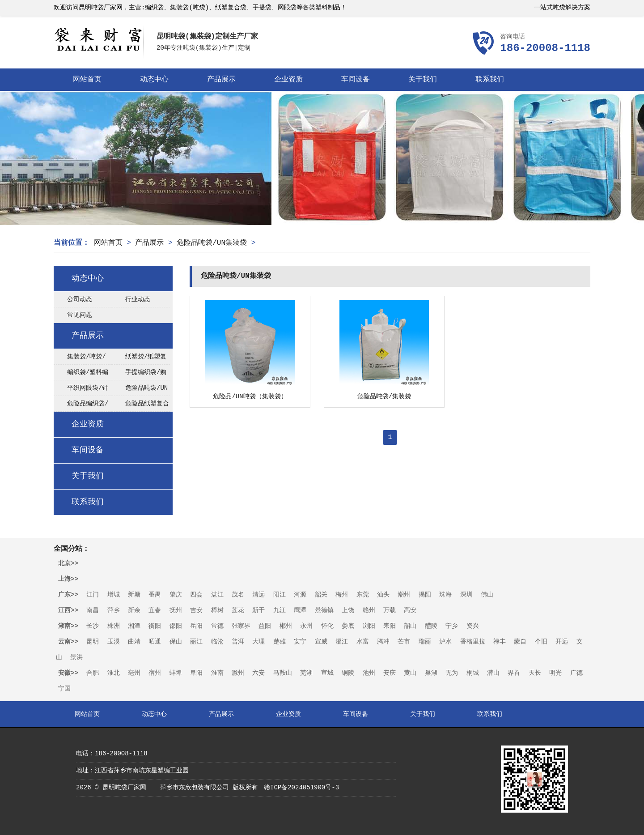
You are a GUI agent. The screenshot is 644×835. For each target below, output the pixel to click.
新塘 (134, 595)
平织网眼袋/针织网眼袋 (81, 390)
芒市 (404, 642)
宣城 (327, 673)
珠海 (445, 595)
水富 (363, 642)
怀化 (327, 626)
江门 (93, 595)
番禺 (155, 595)
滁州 (238, 673)
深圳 (466, 595)
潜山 (493, 673)
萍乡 (114, 610)
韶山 (410, 626)
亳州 (134, 673)
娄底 (348, 626)
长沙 (93, 626)
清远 (258, 595)
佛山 (487, 595)
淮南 (217, 673)
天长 (535, 673)
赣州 (369, 610)
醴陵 (431, 626)
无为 (452, 673)
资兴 (473, 626)
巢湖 (431, 673)
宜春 (155, 610)
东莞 (363, 595)
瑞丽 (425, 642)
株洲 (114, 626)
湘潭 (134, 626)
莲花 (238, 610)
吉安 (196, 610)
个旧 (541, 642)
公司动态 (80, 299)
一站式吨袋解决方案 (562, 8)
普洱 (238, 642)
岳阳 (196, 626)
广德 (576, 673)
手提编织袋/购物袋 (139, 375)
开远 (562, 642)
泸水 (445, 642)
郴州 (286, 626)
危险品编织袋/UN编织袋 (81, 406)
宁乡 (452, 626)
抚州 (176, 610)
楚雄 (280, 642)
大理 (258, 642)
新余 (134, 610)
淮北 (114, 673)
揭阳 (425, 595)
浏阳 (369, 626)
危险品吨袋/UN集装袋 (212, 243)
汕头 (383, 595)
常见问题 (80, 315)
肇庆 (176, 595)
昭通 (155, 642)
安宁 (300, 642)
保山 (176, 642)
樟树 (217, 610)
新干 (258, 610)
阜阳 (196, 673)
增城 (114, 595)
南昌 (93, 610)
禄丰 (500, 642)
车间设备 (356, 80)
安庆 (390, 673)
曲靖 (134, 642)
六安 (258, 673)
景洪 (76, 657)
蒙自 (520, 642)
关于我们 (423, 80)
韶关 (321, 595)
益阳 (265, 626)
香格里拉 (473, 642)
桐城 (473, 673)
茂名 (238, 595)
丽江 (196, 642)
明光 (555, 673)
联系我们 (490, 80)
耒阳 (390, 626)
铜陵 (348, 673)
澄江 (342, 642)
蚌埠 (176, 673)
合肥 (93, 673)
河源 (300, 595)
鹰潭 (300, 610)
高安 (410, 610)
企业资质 (288, 80)
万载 (390, 610)
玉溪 (114, 642)
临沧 (217, 642)
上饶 (348, 610)
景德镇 (324, 610)
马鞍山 (283, 673)
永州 (306, 626)
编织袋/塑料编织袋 (81, 375)
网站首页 (87, 80)
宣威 (321, 642)
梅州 (342, 595)
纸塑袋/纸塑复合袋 (139, 359)
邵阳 (176, 626)
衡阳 (155, 626)
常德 (217, 626)
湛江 (217, 595)
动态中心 (154, 80)
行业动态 (138, 299)
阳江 (280, 595)
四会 (196, 595)
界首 (514, 673)
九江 (280, 610)
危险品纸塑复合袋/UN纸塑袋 (140, 406)
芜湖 (306, 673)
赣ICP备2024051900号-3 (301, 788)
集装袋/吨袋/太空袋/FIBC (80, 359)
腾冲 (383, 642)
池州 (369, 673)
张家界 (241, 626)
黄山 (410, 673)
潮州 (404, 595)
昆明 (93, 642)
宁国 (64, 689)
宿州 (155, 673)
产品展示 (221, 80)
